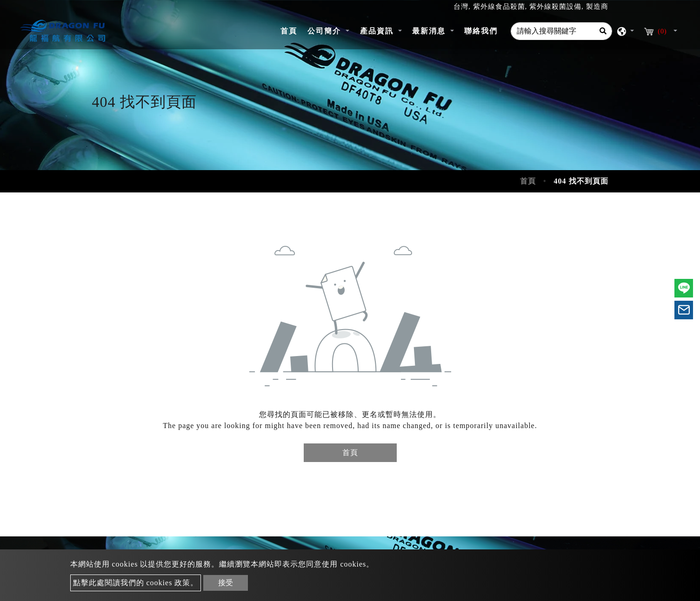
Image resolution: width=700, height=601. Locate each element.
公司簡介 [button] (326, 31)
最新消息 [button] (430, 31)
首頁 (291, 30)
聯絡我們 (481, 31)
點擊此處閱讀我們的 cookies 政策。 (136, 583)
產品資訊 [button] (378, 31)
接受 (226, 583)
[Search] (603, 31)
